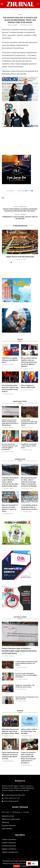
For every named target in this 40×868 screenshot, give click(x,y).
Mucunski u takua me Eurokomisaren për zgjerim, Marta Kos (27, 698)
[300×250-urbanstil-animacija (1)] (16, 521)
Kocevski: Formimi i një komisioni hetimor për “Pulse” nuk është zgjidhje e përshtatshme (26, 675)
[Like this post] (20, 191)
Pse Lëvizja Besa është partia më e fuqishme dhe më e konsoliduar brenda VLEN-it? (10, 388)
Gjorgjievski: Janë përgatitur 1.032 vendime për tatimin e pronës (25, 686)
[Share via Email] (32, 191)
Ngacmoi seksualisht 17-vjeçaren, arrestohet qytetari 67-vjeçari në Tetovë (10, 508)
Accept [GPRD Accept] (17, 866)
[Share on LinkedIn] (26, 191)
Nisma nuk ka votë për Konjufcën (20, 257)
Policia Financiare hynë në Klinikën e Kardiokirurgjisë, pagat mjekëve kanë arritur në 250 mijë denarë (19, 651)
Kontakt (26, 812)
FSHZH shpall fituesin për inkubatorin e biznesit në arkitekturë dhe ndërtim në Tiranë (10, 756)
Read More (25, 866)
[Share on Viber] (30, 191)
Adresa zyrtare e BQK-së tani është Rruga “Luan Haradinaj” (29, 731)
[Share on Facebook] (22, 191)
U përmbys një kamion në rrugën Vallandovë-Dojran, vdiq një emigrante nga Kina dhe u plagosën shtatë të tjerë (10, 482)
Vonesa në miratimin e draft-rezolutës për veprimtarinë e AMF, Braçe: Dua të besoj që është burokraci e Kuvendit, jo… (28, 758)
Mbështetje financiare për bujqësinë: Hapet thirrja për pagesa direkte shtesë (10, 731)
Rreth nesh (6, 812)
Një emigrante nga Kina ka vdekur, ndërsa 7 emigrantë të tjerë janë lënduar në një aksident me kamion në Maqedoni (29, 482)
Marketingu (16, 812)
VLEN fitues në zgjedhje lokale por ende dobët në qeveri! (10, 360)
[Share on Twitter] (24, 191)
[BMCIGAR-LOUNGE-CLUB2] (16, 156)
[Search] (38, 4)
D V (16, 25)
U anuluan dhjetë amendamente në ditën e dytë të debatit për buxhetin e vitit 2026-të (26, 663)
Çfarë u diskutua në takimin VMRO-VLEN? (28, 386)
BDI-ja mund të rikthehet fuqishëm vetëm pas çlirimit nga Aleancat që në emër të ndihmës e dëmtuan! (29, 362)
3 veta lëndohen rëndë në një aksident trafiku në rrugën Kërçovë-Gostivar (29, 507)
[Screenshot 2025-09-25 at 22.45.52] (16, 587)
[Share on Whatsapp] (28, 191)
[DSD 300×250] (16, 279)
